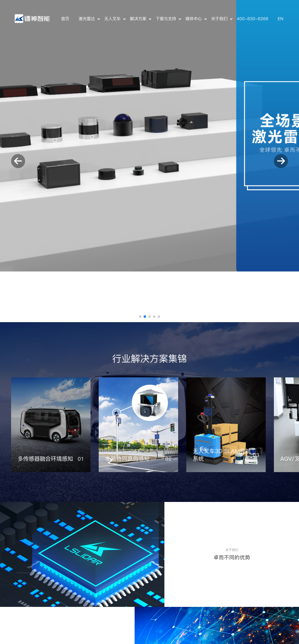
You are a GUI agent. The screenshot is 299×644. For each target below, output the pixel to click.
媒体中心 (194, 19)
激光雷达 (87, 19)
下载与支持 (166, 19)
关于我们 (219, 19)
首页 (65, 19)
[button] (140, 317)
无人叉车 (112, 19)
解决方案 (138, 19)
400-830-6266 (253, 19)
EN (280, 19)
